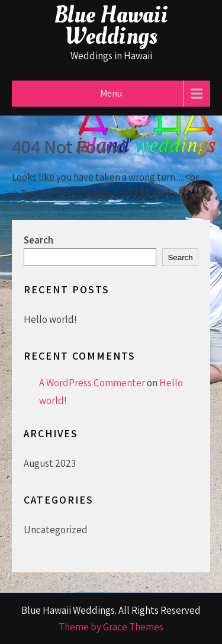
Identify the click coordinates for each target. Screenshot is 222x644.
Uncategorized (56, 530)
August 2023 (50, 463)
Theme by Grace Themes (111, 627)
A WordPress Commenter (92, 383)
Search (38, 240)
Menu (111, 93)
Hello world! (50, 319)
